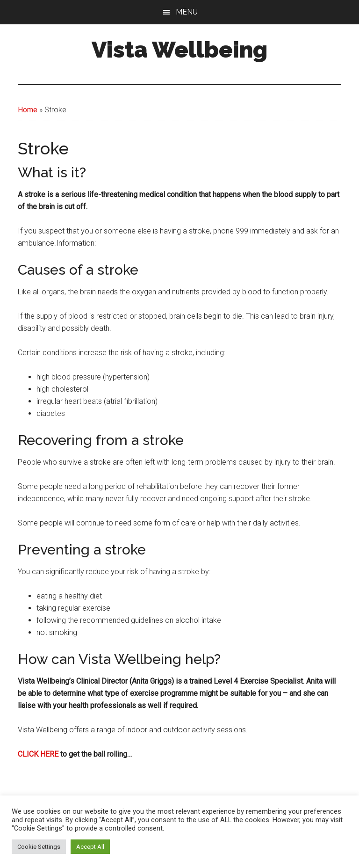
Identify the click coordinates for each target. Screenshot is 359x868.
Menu (187, 12)
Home (28, 110)
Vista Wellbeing (179, 50)
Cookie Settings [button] (39, 847)
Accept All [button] (90, 847)
